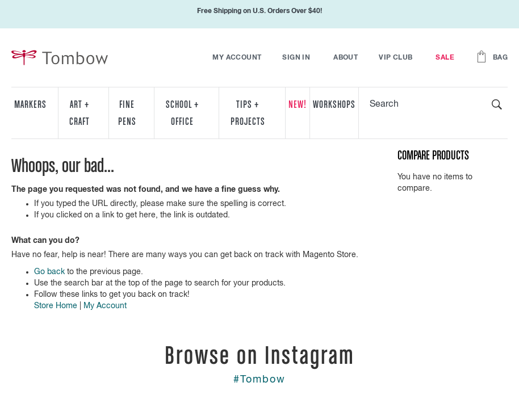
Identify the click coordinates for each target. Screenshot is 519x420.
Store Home (56, 306)
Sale (445, 58)
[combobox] (433, 104)
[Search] (497, 104)
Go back (49, 272)
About (346, 58)
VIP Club (395, 58)
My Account (237, 58)
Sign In (296, 58)
